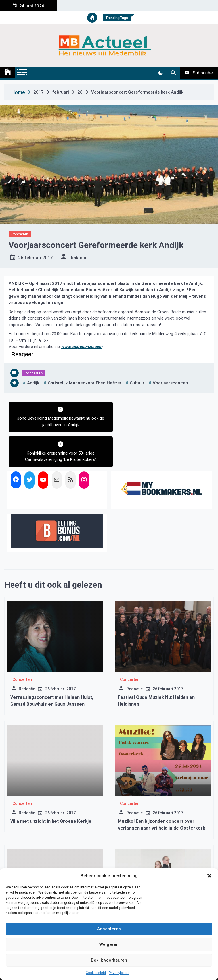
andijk (33, 383)
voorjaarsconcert (171, 383)
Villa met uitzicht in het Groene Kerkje (51, 787)
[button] (209, 876)
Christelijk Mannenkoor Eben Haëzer (85, 383)
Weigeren (109, 944)
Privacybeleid (119, 973)
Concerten (20, 234)
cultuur (137, 383)
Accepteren (109, 929)
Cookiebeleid (96, 973)
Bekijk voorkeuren (109, 960)
